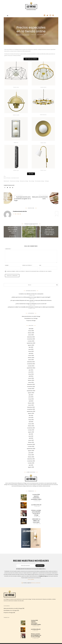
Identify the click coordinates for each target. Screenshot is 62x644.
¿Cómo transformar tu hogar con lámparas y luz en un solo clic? (31, 304)
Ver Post (13, 237)
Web (40, 265)
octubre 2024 (31, 366)
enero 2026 (31, 335)
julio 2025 (31, 347)
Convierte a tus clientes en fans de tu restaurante (31, 294)
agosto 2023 (31, 393)
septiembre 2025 (31, 343)
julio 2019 (31, 465)
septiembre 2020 (31, 449)
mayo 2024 (31, 374)
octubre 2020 (31, 446)
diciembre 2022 (31, 407)
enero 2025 (31, 360)
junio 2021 (31, 436)
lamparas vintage (24, 181)
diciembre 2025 (31, 337)
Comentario (8, 249)
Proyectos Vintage (31, 320)
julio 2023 (31, 395)
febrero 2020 (31, 457)
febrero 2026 (31, 333)
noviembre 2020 (31, 444)
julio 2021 (31, 434)
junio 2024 (31, 372)
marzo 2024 (31, 378)
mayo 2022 (31, 420)
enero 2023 (31, 405)
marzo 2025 (31, 355)
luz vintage (32, 181)
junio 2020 (31, 453)
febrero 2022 (31, 426)
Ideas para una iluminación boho (45, 198)
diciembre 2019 (31, 459)
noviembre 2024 (31, 364)
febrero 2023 (31, 403)
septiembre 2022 (31, 411)
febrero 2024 (31, 380)
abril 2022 (31, 422)
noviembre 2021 (31, 428)
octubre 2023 (31, 389)
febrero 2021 (31, 442)
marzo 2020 (31, 455)
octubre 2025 (31, 341)
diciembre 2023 (31, 384)
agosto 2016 (31, 467)
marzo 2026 (31, 331)
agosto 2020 (31, 451)
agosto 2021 (31, 432)
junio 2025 (31, 349)
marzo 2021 (31, 440)
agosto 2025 (31, 345)
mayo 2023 (31, 399)
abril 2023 (31, 401)
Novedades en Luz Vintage (23, 35)
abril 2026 (31, 329)
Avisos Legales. (31, 579)
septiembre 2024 (31, 368)
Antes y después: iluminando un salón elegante (31, 229)
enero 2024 (31, 382)
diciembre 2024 (31, 362)
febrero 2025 (31, 358)
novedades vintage (40, 181)
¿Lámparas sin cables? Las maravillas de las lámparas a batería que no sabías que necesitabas (31, 307)
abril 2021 (31, 438)
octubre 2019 (31, 463)
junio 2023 (31, 397)
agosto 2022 (31, 413)
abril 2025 (31, 353)
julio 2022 (31, 415)
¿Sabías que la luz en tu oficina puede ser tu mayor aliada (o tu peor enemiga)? (31, 297)
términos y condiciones (36, 583)
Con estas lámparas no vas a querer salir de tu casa (13, 229)
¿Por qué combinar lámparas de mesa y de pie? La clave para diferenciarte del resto (31, 300)
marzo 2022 (31, 424)
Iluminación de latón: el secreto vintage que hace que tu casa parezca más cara (49, 229)
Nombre (7, 265)
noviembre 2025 (31, 339)
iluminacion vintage (15, 181)
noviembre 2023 (31, 387)
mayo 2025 (31, 351)
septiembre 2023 (31, 391)
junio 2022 (31, 418)
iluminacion (7, 181)
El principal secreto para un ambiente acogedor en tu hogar (17, 198)
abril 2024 (31, 376)
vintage (47, 181)
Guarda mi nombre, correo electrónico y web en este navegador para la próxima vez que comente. (29, 271)
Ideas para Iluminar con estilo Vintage (31, 316)
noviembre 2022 (31, 409)
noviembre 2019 (31, 461)
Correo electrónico (27, 265)
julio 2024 (31, 370)
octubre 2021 (31, 430)
